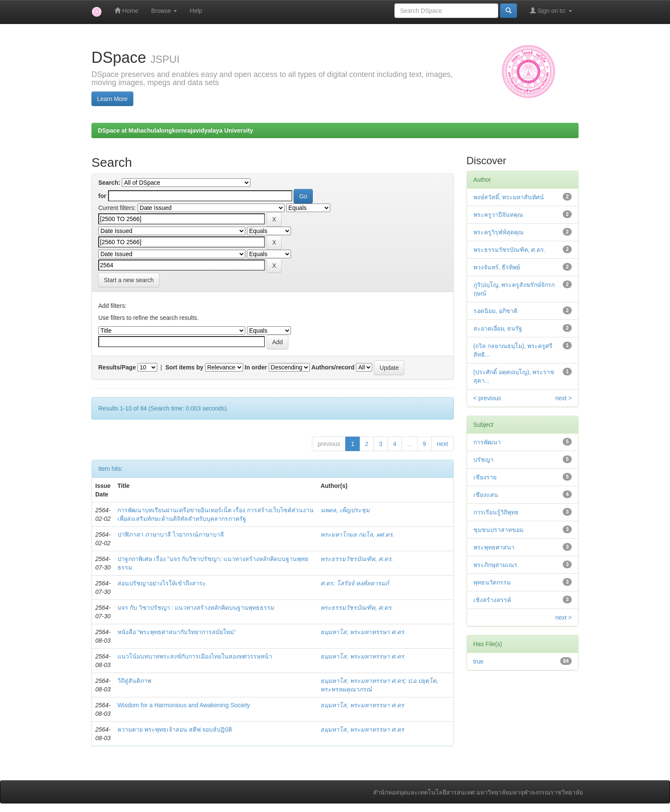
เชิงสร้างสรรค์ (492, 600)
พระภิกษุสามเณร (495, 565)
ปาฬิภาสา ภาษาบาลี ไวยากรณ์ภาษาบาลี (171, 534)
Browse (164, 11)
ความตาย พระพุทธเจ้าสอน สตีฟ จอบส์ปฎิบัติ (175, 729)
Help (196, 11)
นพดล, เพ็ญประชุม (345, 510)
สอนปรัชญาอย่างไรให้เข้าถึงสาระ (162, 583)
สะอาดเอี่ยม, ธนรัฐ (498, 328)
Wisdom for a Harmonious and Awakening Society (184, 705)
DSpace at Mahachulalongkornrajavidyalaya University (175, 130)
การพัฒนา (487, 442)
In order (256, 367)
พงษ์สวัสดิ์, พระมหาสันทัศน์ (509, 197)
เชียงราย (485, 477)
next (442, 444)
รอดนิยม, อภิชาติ (496, 311)
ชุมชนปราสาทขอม (498, 530)
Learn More (112, 99)
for (102, 196)
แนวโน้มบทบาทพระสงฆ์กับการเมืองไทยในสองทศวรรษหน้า (195, 656)
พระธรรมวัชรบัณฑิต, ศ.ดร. (357, 559)
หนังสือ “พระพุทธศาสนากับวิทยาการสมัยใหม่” (177, 632)
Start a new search (129, 280)
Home (126, 10)
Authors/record (333, 367)
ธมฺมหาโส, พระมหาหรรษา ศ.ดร (362, 632)
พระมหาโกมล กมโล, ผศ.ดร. (357, 534)
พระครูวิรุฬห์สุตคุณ (498, 232)
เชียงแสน (486, 495)
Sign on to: (551, 10)
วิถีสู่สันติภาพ (134, 681)
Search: (109, 183)
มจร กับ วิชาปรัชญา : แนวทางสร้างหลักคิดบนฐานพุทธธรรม (196, 608)
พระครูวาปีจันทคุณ (498, 215)
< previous (487, 398)
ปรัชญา (483, 460)
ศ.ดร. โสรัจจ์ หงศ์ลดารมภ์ (355, 583)
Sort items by (184, 367)
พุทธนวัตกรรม (492, 582)
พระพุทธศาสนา (494, 547)
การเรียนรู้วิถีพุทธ (496, 512)
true (479, 661)
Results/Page (117, 367)
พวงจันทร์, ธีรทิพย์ (497, 267)
